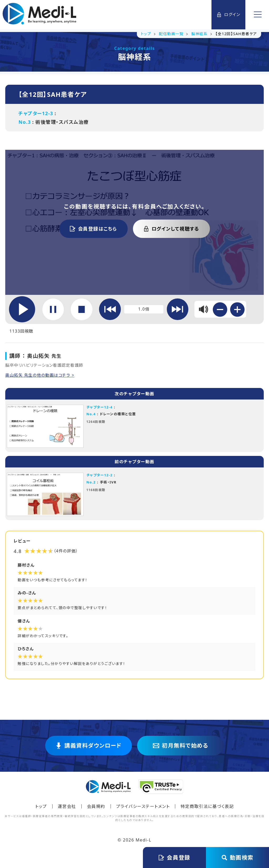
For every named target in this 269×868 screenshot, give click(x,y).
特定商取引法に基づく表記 (207, 809)
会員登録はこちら (94, 229)
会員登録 (175, 858)
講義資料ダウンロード (89, 748)
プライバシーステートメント (143, 809)
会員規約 (96, 809)
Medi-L (143, 842)
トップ (41, 809)
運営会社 (67, 809)
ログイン (228, 15)
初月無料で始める (180, 748)
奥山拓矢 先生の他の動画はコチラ (40, 376)
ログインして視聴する (171, 229)
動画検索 (238, 858)
